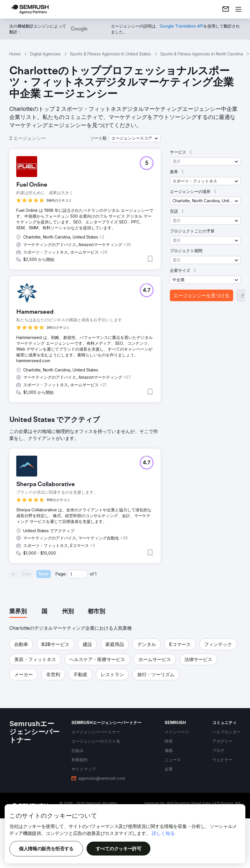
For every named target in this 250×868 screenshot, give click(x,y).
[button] (135, 138)
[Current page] (78, 574)
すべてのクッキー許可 (119, 849)
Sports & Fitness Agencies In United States (110, 54)
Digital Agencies (45, 54)
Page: (61, 574)
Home (15, 54)
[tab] (18, 612)
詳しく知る (163, 833)
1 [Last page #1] (96, 574)
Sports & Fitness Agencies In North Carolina (202, 54)
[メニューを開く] (238, 9)
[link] (226, 9)
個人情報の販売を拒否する (46, 849)
